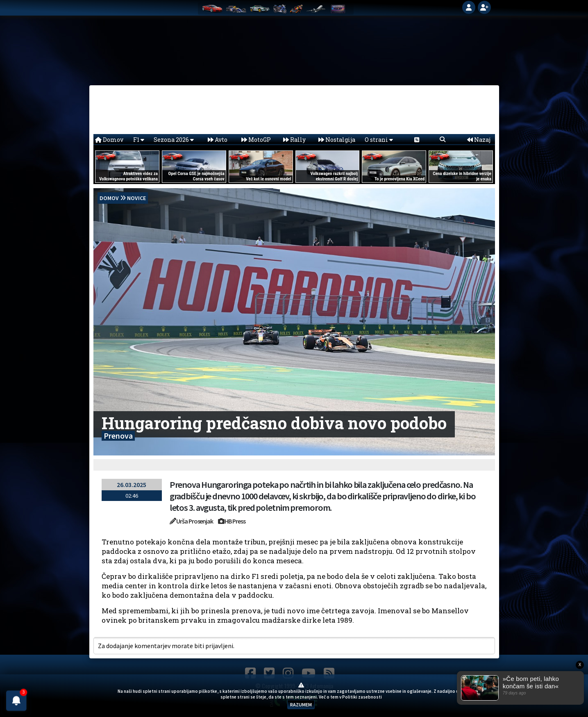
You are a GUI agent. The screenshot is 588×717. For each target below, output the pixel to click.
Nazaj (479, 140)
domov (109, 198)
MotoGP (256, 140)
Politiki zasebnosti (362, 697)
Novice (136, 198)
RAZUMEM (301, 704)
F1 (139, 140)
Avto (218, 140)
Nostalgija (337, 140)
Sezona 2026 (174, 140)
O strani (379, 140)
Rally (294, 140)
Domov (109, 140)
